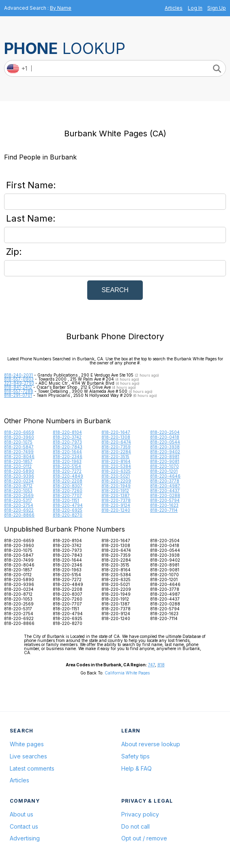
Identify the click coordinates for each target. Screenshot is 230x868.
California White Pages (127, 673)
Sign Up (217, 8)
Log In (195, 8)
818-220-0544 (165, 442)
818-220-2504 (165, 432)
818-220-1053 (18, 491)
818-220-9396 (19, 476)
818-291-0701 (18, 395)
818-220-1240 (116, 510)
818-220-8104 (67, 432)
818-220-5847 (19, 447)
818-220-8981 (165, 457)
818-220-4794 (68, 505)
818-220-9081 (165, 461)
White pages (27, 744)
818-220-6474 (116, 442)
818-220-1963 (67, 461)
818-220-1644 (67, 452)
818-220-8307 (68, 486)
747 (152, 665)
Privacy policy (140, 814)
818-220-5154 (67, 466)
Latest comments (32, 768)
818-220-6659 (19, 432)
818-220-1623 (164, 505)
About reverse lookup (151, 744)
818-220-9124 (116, 505)
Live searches (28, 756)
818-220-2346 (68, 457)
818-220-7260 (68, 491)
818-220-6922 (19, 510)
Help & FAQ (136, 768)
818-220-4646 (165, 476)
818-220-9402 (165, 452)
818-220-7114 (164, 510)
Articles (174, 8)
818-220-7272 (67, 471)
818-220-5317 (18, 500)
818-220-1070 (164, 466)
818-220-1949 (116, 486)
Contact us (24, 826)
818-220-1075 (18, 442)
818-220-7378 (116, 500)
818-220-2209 (116, 481)
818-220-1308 (116, 437)
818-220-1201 (164, 471)
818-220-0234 (19, 481)
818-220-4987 (165, 486)
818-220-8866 (19, 515)
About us (21, 814)
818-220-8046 (19, 457)
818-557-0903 (19, 379)
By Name (61, 8)
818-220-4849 (68, 476)
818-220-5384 (116, 466)
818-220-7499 (19, 452)
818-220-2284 (116, 452)
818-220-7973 (67, 442)
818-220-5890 (19, 471)
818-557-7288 (19, 391)
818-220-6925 (68, 510)
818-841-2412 (18, 387)
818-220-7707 (67, 495)
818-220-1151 (66, 500)
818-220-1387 (116, 495)
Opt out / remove (144, 838)
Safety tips (135, 756)
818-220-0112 (18, 466)
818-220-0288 (165, 495)
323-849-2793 (19, 383)
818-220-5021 (116, 476)
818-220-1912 (115, 491)
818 (161, 665)
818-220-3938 (165, 447)
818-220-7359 (116, 447)
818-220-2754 (19, 505)
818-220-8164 (116, 461)
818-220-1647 (116, 432)
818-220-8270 (68, 515)
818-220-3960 (19, 437)
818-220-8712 (18, 486)
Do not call (135, 826)
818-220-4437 (165, 491)
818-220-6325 (116, 471)
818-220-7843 (68, 447)
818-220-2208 (68, 481)
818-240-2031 (18, 375)
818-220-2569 (19, 495)
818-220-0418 (165, 437)
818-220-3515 (115, 457)
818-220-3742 (67, 437)
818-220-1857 (18, 461)
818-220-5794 (165, 500)
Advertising (25, 838)
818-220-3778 (165, 481)
